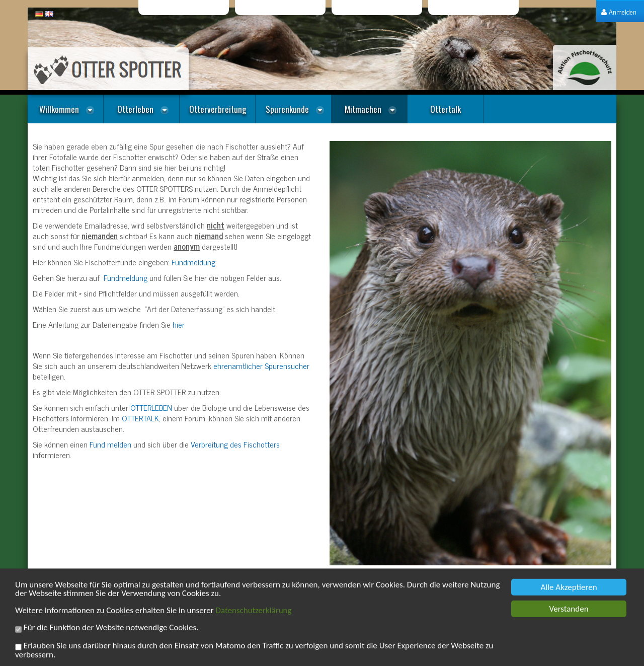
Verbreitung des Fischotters (235, 444)
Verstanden (569, 615)
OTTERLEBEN (151, 407)
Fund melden (110, 444)
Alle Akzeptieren (569, 593)
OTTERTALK (140, 418)
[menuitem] (619, 11)
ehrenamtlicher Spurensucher (261, 365)
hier (179, 324)
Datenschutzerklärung (254, 616)
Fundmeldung (193, 262)
